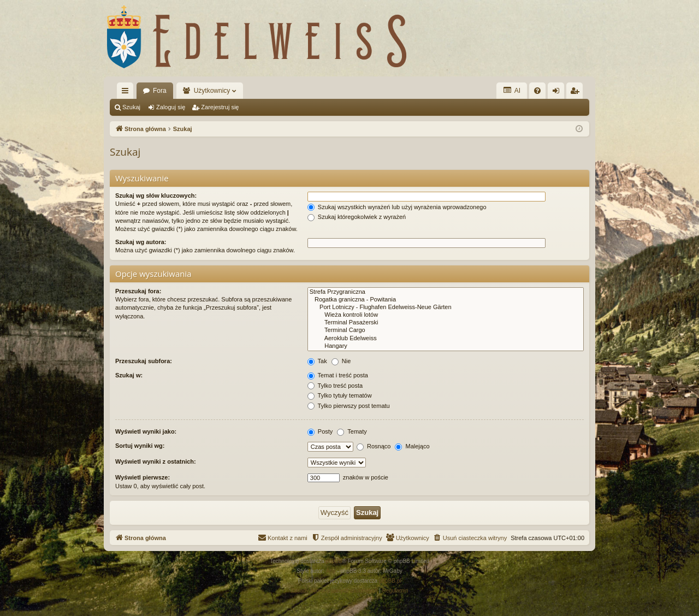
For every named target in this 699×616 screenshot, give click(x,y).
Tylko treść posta (335, 386)
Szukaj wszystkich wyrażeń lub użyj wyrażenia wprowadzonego (397, 207)
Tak (317, 361)
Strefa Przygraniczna (446, 292)
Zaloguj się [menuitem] (558, 93)
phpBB (334, 561)
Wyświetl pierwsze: (143, 477)
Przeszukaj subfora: (144, 361)
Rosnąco (374, 446)
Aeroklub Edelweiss (446, 339)
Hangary (446, 346)
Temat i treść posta (338, 375)
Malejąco (412, 446)
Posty (320, 431)
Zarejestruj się (220, 107)
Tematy (352, 431)
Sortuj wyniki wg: (140, 446)
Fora (160, 91)
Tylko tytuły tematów (340, 395)
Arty (331, 571)
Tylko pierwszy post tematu (349, 406)
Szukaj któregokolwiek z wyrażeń (357, 217)
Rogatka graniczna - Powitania (446, 300)
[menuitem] (537, 91)
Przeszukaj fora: (138, 291)
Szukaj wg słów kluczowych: (156, 196)
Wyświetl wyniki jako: (146, 431)
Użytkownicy (212, 91)
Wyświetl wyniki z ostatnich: (156, 461)
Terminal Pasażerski (446, 323)
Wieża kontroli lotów (446, 315)
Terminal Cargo (446, 330)
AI (512, 90)
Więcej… (127, 93)
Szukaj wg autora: (141, 242)
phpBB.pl (390, 581)
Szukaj (131, 107)
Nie (341, 361)
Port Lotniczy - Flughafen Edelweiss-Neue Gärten (446, 307)
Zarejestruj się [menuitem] (577, 93)
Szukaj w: (129, 375)
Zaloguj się (171, 107)
